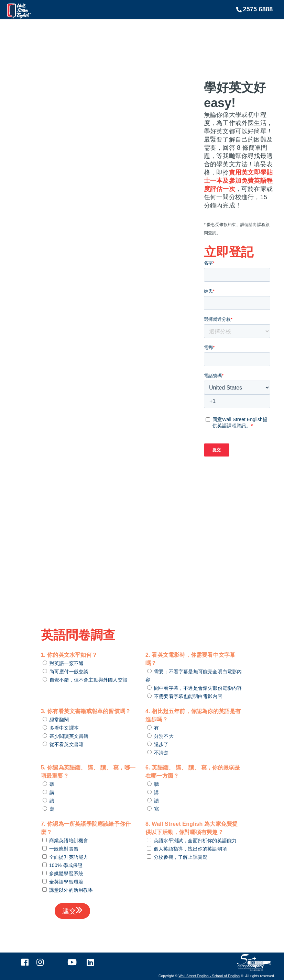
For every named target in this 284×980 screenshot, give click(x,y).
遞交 (73, 911)
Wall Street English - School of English (209, 976)
